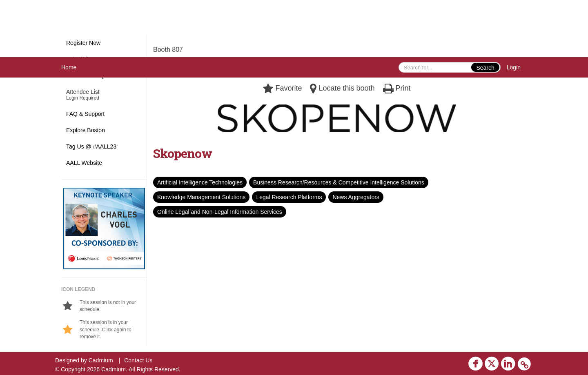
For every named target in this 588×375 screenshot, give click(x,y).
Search (485, 68)
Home (69, 67)
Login (514, 67)
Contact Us (138, 360)
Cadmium (101, 360)
